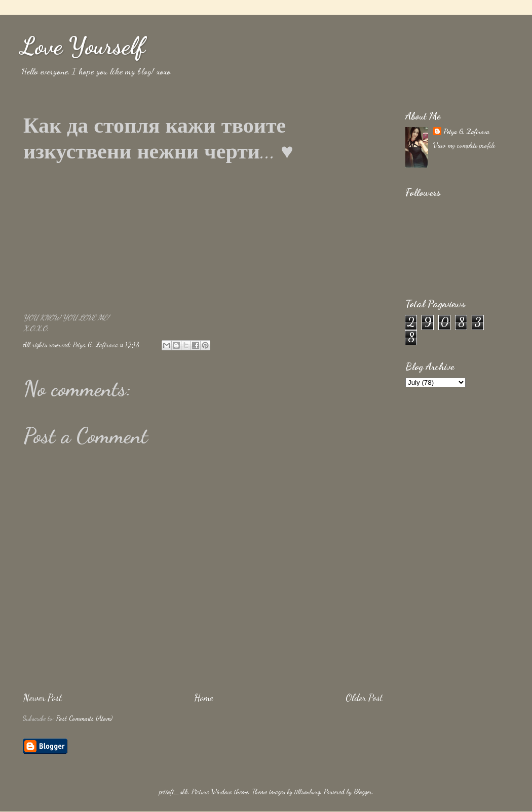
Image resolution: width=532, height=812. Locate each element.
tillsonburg (307, 792)
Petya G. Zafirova (466, 132)
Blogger (363, 792)
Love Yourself (83, 46)
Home (204, 698)
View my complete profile (464, 145)
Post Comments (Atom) (84, 718)
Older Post (364, 698)
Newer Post (42, 698)
